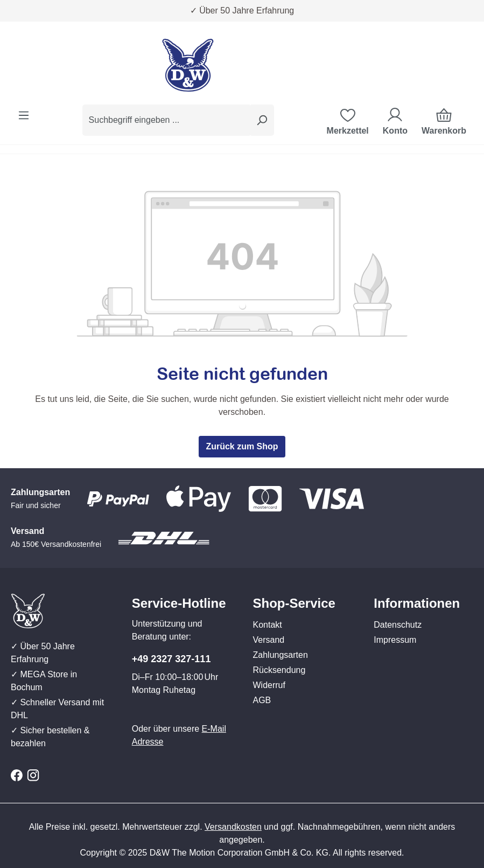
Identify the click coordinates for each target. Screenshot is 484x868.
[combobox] (166, 120)
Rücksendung (279, 670)
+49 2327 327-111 (171, 659)
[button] (303, 593)
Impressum (395, 640)
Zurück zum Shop (242, 446)
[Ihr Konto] (395, 120)
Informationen (417, 603)
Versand (269, 640)
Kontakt (268, 625)
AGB (262, 700)
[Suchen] (262, 120)
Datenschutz (398, 625)
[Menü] (24, 115)
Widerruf (269, 685)
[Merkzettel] (348, 120)
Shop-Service (294, 603)
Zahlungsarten (280, 655)
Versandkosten (233, 827)
